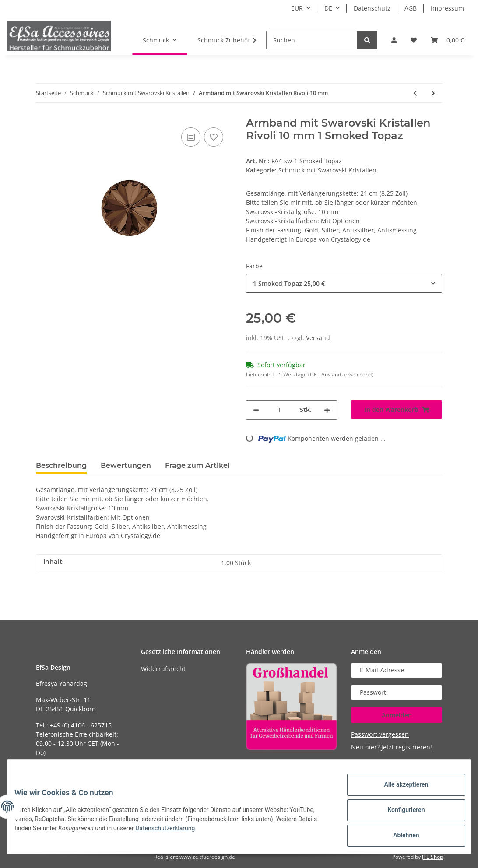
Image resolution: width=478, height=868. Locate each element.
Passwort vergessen (380, 734)
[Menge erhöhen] (327, 410)
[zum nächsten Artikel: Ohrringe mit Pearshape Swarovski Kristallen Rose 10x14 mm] (433, 93)
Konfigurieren (399, 814)
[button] (394, 40)
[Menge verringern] (256, 410)
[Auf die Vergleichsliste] (191, 137)
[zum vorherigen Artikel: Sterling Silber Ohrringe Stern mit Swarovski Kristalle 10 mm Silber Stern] (415, 93)
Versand (318, 338)
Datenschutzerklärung (172, 833)
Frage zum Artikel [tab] (197, 466)
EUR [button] (297, 8)
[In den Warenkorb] (397, 409)
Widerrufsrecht (163, 669)
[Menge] (279, 410)
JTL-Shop (432, 857)
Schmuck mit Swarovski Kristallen (327, 170)
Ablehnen (399, 837)
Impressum (447, 8)
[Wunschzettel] (414, 40)
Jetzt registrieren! (407, 747)
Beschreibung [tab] (61, 466)
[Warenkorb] (447, 40)
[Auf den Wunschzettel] (214, 137)
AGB (411, 8)
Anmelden (397, 715)
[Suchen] (312, 40)
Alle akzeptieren (399, 791)
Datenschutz (372, 8)
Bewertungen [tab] (126, 466)
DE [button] (328, 8)
